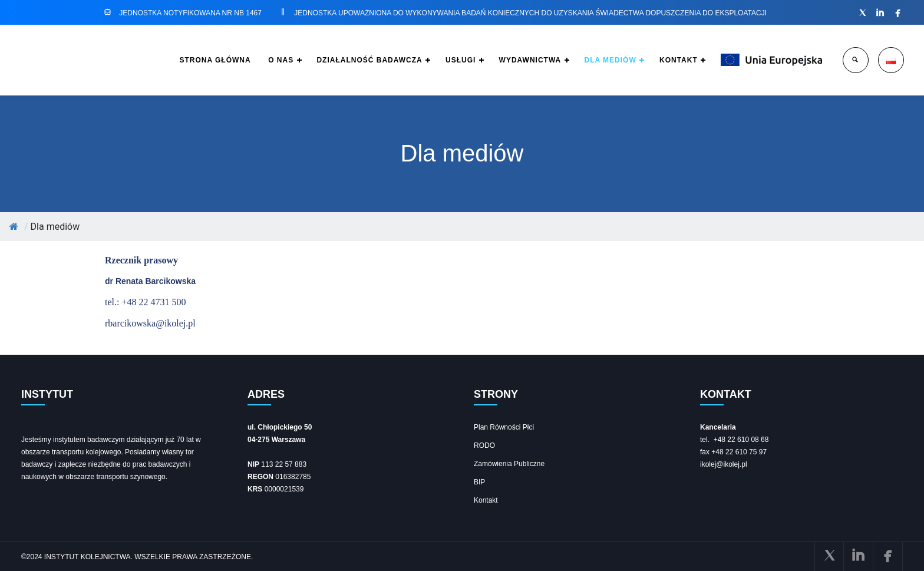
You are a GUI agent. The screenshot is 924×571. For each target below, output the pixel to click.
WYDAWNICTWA (512, 60)
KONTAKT (670, 60)
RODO (484, 445)
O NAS (250, 60)
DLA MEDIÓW (597, 60)
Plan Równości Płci (504, 427)
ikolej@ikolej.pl (724, 464)
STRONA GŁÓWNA (181, 60)
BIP (479, 482)
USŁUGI (438, 60)
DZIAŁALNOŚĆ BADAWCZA (343, 60)
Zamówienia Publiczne (509, 464)
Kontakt (486, 500)
